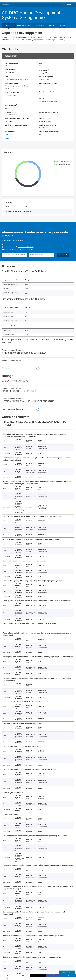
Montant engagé (11, 112)
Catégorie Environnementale (49, 112)
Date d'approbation (12, 83)
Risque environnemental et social (17, 119)
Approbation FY (11, 105)
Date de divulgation (46, 77)
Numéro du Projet (11, 63)
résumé (9, 25)
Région (41, 98)
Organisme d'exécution (47, 92)
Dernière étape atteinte (47, 125)
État (40, 63)
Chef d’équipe (10, 70)
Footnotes (6, 368)
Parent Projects (11, 132)
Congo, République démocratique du (17, 79)
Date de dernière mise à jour (49, 132)
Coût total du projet (13, 92)
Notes (7, 138)
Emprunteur (44, 70)
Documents (41, 25)
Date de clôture (44, 119)
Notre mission (6, 4)
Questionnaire (67, 972)
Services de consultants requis (16, 125)
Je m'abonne (63, 255)
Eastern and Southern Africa (48, 101)
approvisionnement (25, 25)
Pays (7, 77)
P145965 (8, 134)
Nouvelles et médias (57, 25)
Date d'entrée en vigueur (48, 83)
